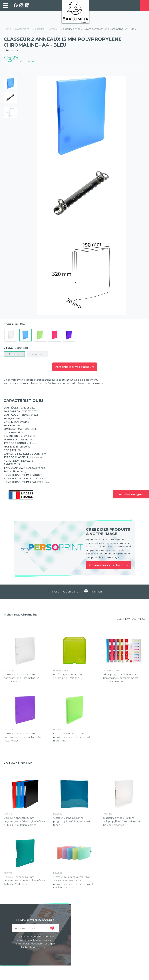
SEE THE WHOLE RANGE (131, 619)
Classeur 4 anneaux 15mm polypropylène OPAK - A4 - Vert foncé (72, 821)
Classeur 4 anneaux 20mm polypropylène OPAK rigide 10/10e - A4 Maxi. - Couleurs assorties (24, 821)
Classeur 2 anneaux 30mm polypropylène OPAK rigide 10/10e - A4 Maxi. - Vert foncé (24, 880)
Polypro (52, 29)
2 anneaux (14, 354)
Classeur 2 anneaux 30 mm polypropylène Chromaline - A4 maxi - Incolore (22, 678)
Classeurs (38, 29)
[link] (5, 5)
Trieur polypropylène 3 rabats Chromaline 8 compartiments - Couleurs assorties (121, 678)
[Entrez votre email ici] (35, 928)
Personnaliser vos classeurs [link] (108, 565)
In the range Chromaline (21, 615)
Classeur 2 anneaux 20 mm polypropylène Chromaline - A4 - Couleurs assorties (122, 821)
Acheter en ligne (131, 494)
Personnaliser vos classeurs (75, 367)
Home (7, 29)
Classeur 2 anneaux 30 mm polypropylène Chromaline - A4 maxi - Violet (22, 737)
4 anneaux (37, 354)
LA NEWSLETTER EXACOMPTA (35, 920)
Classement (22, 29)
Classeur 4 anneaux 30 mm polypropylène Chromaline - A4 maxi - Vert (72, 737)
